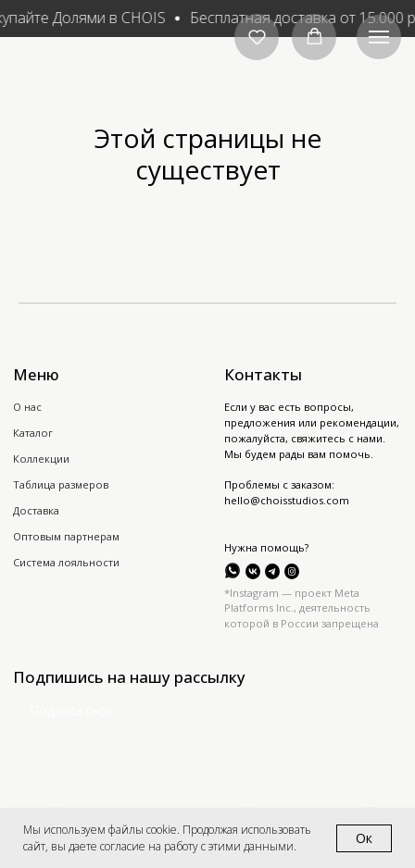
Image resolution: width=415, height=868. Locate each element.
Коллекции (41, 459)
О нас (27, 407)
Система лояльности (66, 562)
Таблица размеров (61, 484)
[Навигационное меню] (379, 37)
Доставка (36, 510)
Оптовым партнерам (66, 536)
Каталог (33, 433)
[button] (257, 37)
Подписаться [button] (71, 710)
